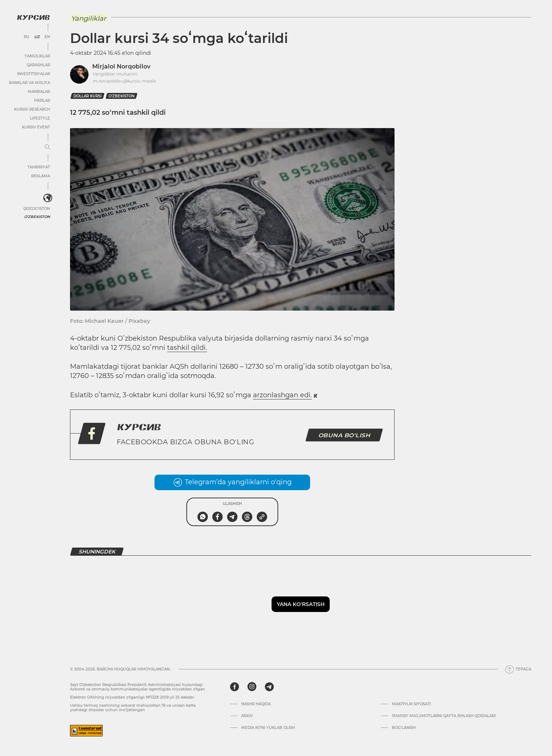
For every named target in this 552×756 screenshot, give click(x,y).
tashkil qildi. (187, 348)
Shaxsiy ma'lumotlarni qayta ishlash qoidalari (444, 716)
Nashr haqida (256, 704)
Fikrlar (42, 101)
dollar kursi (87, 96)
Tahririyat (39, 167)
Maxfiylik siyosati (411, 704)
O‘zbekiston (122, 96)
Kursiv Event (36, 127)
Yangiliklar (37, 56)
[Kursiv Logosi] (33, 17)
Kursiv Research (32, 109)
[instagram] (252, 687)
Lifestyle (40, 118)
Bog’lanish (404, 728)
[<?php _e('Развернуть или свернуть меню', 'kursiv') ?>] (48, 198)
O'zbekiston (37, 217)
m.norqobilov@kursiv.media (124, 81)
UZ (37, 37)
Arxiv (247, 716)
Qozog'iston (37, 209)
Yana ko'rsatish (301, 604)
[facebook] (235, 687)
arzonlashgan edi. (282, 395)
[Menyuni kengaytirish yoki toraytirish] (47, 147)
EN (47, 37)
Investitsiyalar (34, 74)
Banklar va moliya (29, 83)
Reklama (41, 176)
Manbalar (39, 92)
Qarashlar (38, 65)
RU (26, 37)
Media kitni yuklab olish (268, 728)
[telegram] (269, 687)
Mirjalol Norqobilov (121, 66)
